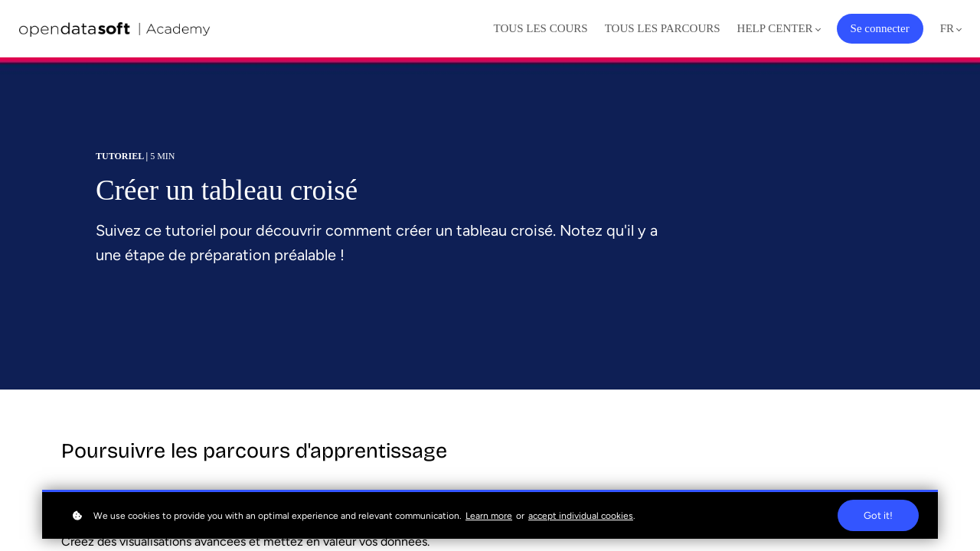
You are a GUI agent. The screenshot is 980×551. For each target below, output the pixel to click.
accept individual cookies (581, 516)
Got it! (878, 515)
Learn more (489, 516)
